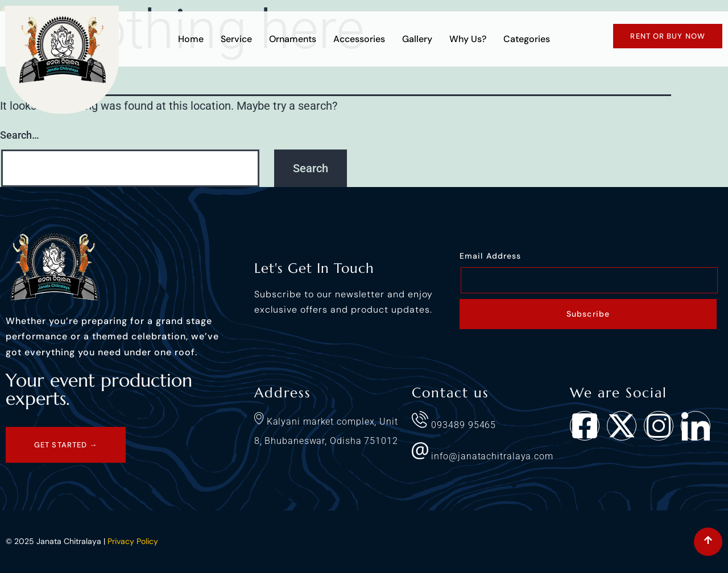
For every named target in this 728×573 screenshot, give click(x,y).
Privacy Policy (133, 541)
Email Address (490, 256)
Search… (20, 135)
